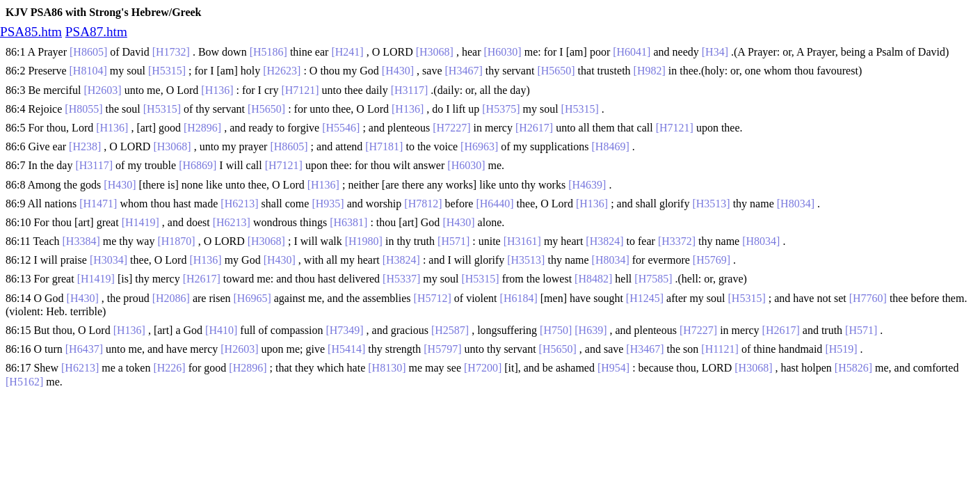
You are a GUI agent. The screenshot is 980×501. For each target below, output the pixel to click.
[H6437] (84, 349)
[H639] (591, 330)
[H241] (347, 52)
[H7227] (451, 128)
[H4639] (587, 185)
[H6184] (519, 298)
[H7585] (653, 279)
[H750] (556, 330)
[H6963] (479, 146)
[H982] (650, 71)
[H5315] (167, 71)
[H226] (169, 368)
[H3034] (109, 260)
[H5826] (853, 368)
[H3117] (410, 90)
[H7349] (344, 330)
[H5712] (433, 298)
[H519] (841, 349)
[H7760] (868, 298)
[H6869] (198, 165)
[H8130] (387, 368)
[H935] (328, 204)
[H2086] (171, 298)
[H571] (453, 241)
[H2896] (202, 128)
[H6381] (348, 222)
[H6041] (632, 52)
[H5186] (268, 52)
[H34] (715, 52)
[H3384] (81, 241)
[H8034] (796, 204)
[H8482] (593, 279)
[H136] (217, 90)
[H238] (85, 146)
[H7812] (423, 204)
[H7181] (384, 146)
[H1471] (98, 204)
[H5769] (712, 260)
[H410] (221, 330)
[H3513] (711, 204)
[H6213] (239, 204)
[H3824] (604, 241)
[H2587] (450, 330)
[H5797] (442, 349)
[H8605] (88, 52)
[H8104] (88, 71)
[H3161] (522, 241)
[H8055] (83, 109)
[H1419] (140, 222)
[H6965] (252, 298)
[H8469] (611, 146)
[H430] (398, 71)
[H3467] (464, 71)
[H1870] (176, 241)
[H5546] (341, 128)
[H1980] (364, 241)
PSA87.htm (96, 32)
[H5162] (24, 382)
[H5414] (346, 349)
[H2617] (534, 128)
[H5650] (556, 71)
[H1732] (171, 52)
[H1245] (645, 298)
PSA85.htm (31, 32)
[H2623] (282, 71)
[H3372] (677, 241)
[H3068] (435, 52)
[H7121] (300, 90)
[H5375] (501, 109)
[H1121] (720, 349)
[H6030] (502, 52)
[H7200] (483, 368)
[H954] (613, 368)
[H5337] (401, 279)
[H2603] (102, 90)
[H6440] (495, 204)
